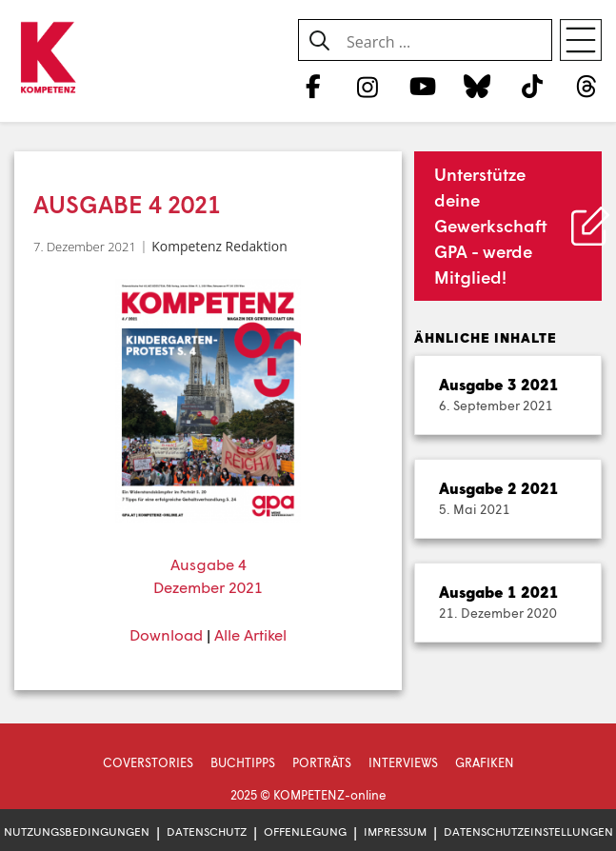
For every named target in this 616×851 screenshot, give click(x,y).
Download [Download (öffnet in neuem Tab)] (166, 634)
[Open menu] (581, 40)
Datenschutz (207, 831)
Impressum (395, 831)
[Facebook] (313, 86)
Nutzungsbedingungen (77, 831)
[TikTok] (532, 86)
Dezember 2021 (208, 587)
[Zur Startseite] (48, 59)
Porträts (322, 762)
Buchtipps (243, 762)
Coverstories (148, 762)
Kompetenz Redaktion (219, 246)
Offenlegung (305, 831)
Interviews (403, 762)
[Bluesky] (477, 86)
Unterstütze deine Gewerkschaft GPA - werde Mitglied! (491, 226)
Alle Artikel (250, 634)
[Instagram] (368, 86)
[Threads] (587, 86)
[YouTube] (422, 86)
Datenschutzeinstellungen (528, 831)
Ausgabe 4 (209, 564)
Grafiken (485, 762)
